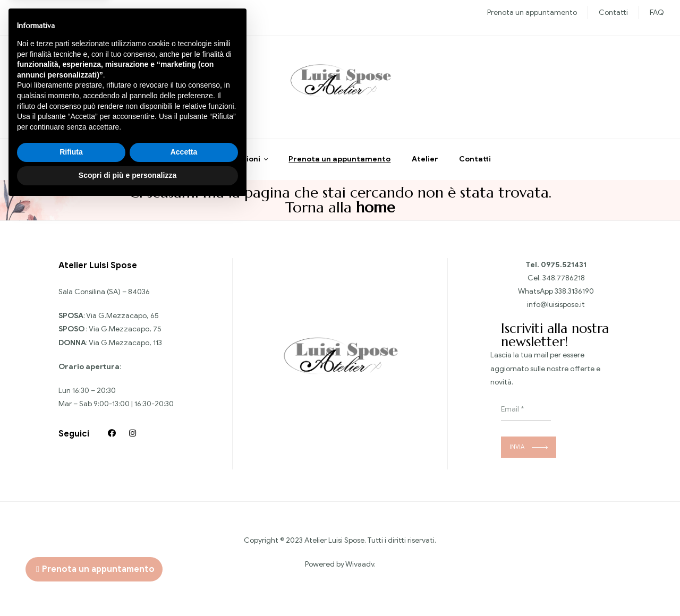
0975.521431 (564, 267)
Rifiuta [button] (71, 564)
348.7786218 (564, 280)
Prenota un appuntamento (532, 12)
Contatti (613, 12)
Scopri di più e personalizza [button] (127, 587)
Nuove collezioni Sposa (54, 12)
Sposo (109, 12)
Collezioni (241, 162)
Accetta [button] (184, 564)
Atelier (425, 162)
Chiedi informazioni (69, 90)
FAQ (657, 12)
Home (191, 162)
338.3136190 (574, 294)
